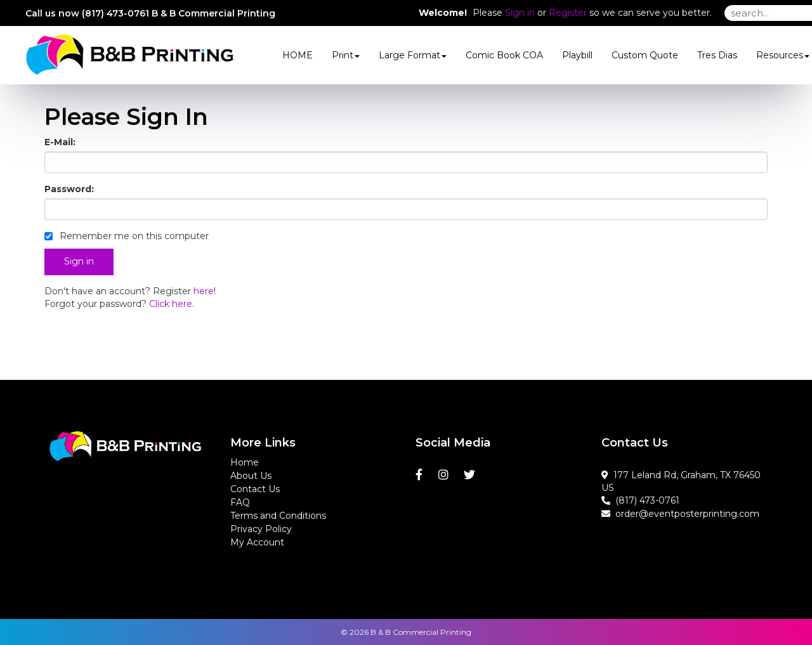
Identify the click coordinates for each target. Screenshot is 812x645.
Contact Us (255, 489)
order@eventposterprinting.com (680, 514)
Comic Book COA (504, 55)
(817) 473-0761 (640, 500)
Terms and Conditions (278, 516)
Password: (69, 189)
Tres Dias (717, 55)
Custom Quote (645, 55)
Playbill (577, 55)
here (204, 291)
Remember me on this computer (127, 236)
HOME (298, 55)
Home (245, 462)
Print (346, 55)
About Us (251, 476)
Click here (171, 304)
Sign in (520, 13)
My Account (257, 542)
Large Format (413, 55)
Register (568, 13)
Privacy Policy (261, 529)
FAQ (240, 502)
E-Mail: (60, 142)
